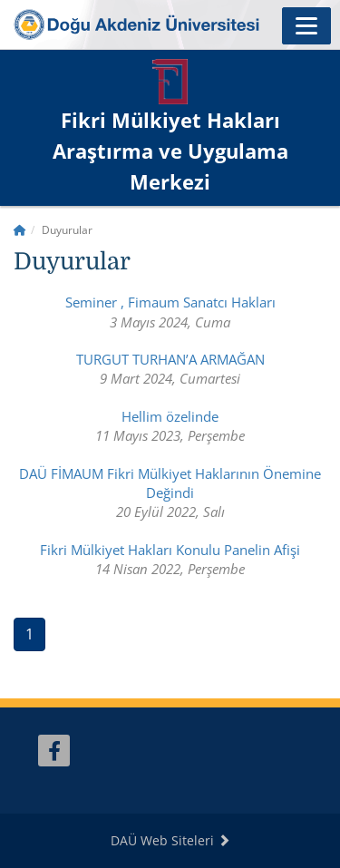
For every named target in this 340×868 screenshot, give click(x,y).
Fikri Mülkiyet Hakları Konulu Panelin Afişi (170, 550)
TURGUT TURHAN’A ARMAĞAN (170, 359)
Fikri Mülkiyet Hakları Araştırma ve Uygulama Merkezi (170, 151)
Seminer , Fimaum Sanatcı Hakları (170, 302)
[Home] (20, 230)
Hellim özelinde (170, 416)
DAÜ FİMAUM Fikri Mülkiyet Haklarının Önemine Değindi (170, 483)
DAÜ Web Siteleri (170, 840)
